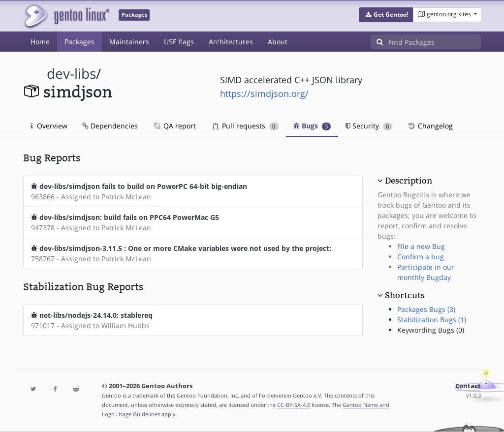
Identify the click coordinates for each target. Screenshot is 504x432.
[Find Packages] (435, 42)
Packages (79, 42)
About (278, 42)
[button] (386, 15)
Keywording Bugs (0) (431, 330)
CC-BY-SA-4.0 (294, 405)
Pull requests (246, 126)
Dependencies (110, 126)
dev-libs (71, 74)
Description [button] (409, 181)
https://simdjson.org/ (264, 93)
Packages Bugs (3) (426, 309)
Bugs (312, 126)
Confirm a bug (421, 257)
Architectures (231, 42)
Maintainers (129, 42)
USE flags (179, 42)
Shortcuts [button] (405, 295)
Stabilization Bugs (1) (432, 320)
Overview (49, 126)
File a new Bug (421, 246)
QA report (174, 126)
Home (40, 42)
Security (369, 126)
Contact (468, 386)
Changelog (430, 126)
